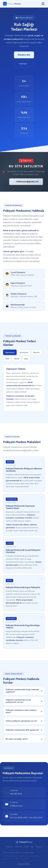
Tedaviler (18, 847)
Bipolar (36, 353)
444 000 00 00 (16, 795)
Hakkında (9, 847)
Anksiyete (24, 353)
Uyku (26, 360)
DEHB (16, 360)
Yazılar (26, 847)
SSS (32, 847)
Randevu (39, 847)
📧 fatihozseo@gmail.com (26, 182)
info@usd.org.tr (16, 807)
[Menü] (43, 4)
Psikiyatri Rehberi (24, 864)
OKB (7, 360)
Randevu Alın (24, 55)
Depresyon (10, 353)
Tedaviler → (24, 64)
